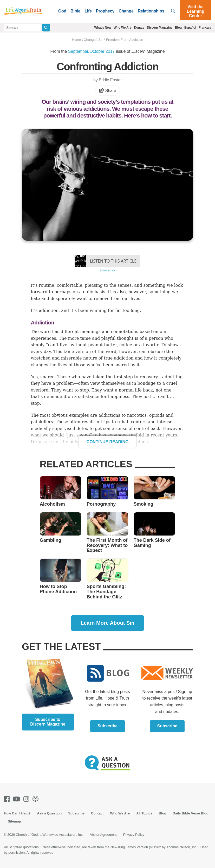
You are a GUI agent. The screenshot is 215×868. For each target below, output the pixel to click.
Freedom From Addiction (125, 40)
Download (107, 270)
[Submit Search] (46, 28)
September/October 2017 (92, 51)
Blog (178, 28)
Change (126, 11)
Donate (139, 28)
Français (205, 28)
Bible (75, 11)
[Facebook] (8, 799)
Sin (101, 40)
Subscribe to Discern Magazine (48, 722)
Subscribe (108, 726)
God (62, 11)
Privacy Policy (134, 835)
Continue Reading (108, 442)
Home (77, 40)
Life (88, 11)
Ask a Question (50, 813)
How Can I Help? (17, 813)
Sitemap (14, 821)
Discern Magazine (160, 28)
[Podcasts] (37, 799)
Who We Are (122, 28)
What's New (103, 28)
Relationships (151, 11)
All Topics (144, 813)
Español (190, 28)
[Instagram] (27, 799)
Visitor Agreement (103, 835)
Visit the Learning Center (196, 11)
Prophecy (105, 11)
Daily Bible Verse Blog (190, 813)
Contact (97, 813)
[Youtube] (17, 799)
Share (108, 91)
